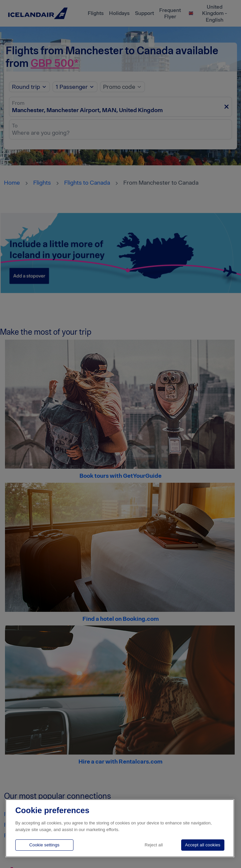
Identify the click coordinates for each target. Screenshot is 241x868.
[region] (120, 828)
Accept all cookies (203, 845)
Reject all (154, 845)
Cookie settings (44, 845)
